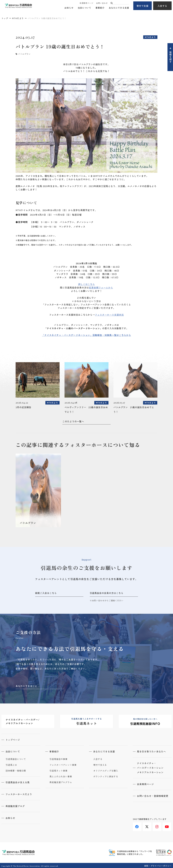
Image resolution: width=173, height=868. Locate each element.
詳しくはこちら (87, 284)
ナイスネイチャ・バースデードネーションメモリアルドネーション (150, 768)
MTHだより (18, 18)
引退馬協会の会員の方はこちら (107, 593)
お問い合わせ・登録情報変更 (153, 796)
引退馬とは (11, 765)
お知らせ (69, 8)
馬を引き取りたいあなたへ (152, 751)
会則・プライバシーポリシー (158, 865)
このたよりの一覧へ (73, 421)
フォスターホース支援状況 (109, 315)
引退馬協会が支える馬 (18, 782)
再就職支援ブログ (15, 805)
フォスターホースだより (19, 794)
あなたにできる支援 (119, 8)
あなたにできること (26, 686)
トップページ (13, 740)
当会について (84, 8)
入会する (162, 6)
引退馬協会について (16, 759)
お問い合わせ (102, 3)
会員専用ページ (86, 3)
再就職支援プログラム (61, 782)
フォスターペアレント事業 (63, 765)
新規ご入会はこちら (46, 593)
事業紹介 (100, 8)
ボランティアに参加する (106, 776)
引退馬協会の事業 (58, 759)
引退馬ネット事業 (58, 770)
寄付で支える (100, 765)
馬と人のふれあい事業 (61, 776)
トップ (5, 18)
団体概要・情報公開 (16, 770)
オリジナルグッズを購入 (106, 770)
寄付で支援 (143, 6)
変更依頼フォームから (101, 287)
